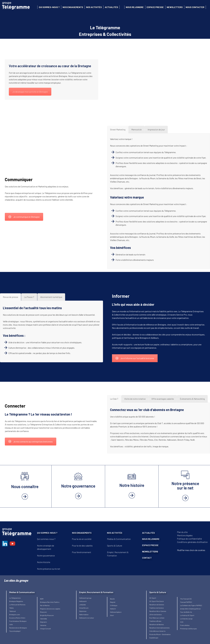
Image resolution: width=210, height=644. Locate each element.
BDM (42, 599)
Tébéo (11, 608)
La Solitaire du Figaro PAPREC (191, 605)
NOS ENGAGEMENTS (82, 533)
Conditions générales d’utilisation (192, 542)
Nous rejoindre (135, 7)
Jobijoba (82, 605)
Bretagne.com (15, 614)
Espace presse (155, 7)
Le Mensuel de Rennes (17, 605)
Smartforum (84, 608)
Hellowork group (85, 598)
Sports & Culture (115, 546)
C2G (182, 622)
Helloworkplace (116, 612)
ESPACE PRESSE (150, 545)
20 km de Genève (155, 614)
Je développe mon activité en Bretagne (30, 92)
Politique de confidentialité (189, 539)
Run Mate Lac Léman (157, 618)
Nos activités (94, 7)
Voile (11, 624)
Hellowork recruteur (87, 618)
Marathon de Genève (157, 605)
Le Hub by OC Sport (187, 615)
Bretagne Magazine (16, 601)
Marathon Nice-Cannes (158, 611)
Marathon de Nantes (157, 624)
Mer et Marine (45, 605)
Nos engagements (73, 7)
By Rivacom (49, 615)
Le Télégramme (15, 598)
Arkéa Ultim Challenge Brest (190, 609)
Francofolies (185, 625)
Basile (112, 599)
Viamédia (43, 619)
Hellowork (83, 601)
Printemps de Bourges (189, 629)
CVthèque (114, 605)
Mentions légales (185, 535)
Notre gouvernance (46, 555)
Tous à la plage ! (15, 631)
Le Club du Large (186, 619)
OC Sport (153, 598)
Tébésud (12, 611)
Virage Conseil (45, 629)
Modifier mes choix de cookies (191, 550)
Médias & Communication (119, 539)
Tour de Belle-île (186, 612)
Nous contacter (195, 7)
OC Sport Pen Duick (156, 601)
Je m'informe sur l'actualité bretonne (135, 358)
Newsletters (175, 7)
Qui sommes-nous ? (49, 7)
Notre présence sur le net (49, 569)
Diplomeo (83, 611)
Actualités (111, 7)
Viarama (43, 625)
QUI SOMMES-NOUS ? (47, 533)
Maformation (84, 614)
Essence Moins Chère (17, 618)
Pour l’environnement (82, 552)
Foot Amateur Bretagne (18, 621)
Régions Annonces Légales (50, 609)
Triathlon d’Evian (155, 621)
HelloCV (113, 609)
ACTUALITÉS (148, 533)
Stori (112, 615)
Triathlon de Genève (156, 608)
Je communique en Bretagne (24, 217)
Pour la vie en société (82, 539)
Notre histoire (44, 562)
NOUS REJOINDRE (151, 539)
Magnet (113, 602)
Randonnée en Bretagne (18, 628)
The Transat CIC (186, 599)
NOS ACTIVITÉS (115, 533)
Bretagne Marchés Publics (50, 602)
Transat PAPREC (186, 602)
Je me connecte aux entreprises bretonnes (31, 442)
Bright (43, 615)
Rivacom (43, 612)
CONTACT (147, 558)
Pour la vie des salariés (82, 546)
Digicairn (43, 622)
